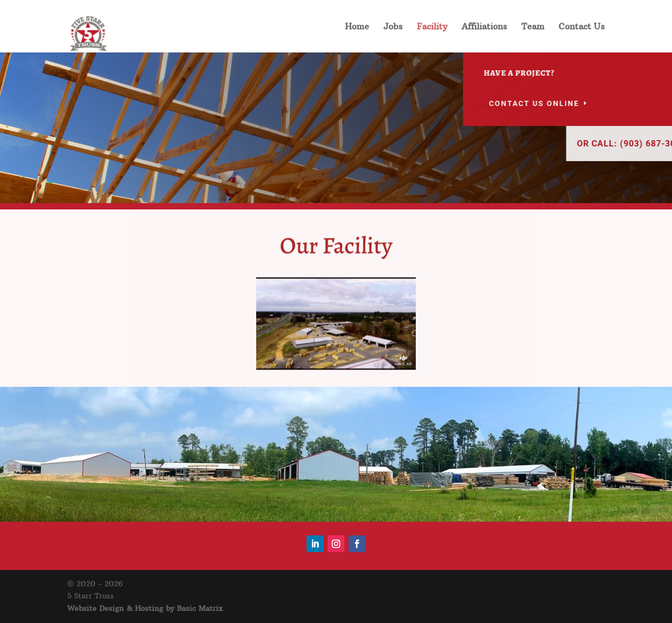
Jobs (393, 27)
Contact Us (582, 27)
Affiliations (484, 27)
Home (357, 27)
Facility (432, 27)
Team (533, 27)
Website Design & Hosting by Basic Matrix (145, 608)
